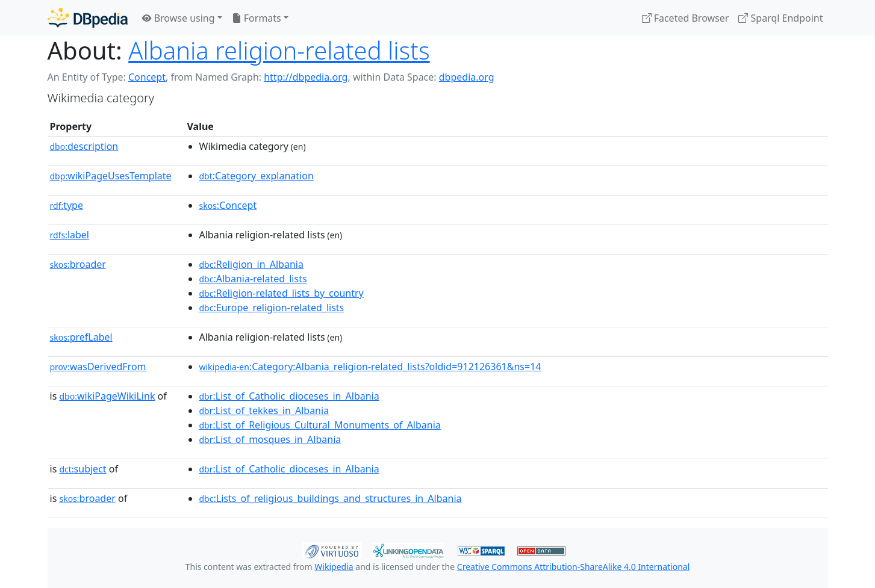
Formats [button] (257, 18)
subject (83, 469)
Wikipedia (334, 567)
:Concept (228, 205)
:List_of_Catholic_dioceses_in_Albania (289, 396)
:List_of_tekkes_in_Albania (264, 410)
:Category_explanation (257, 176)
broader (78, 264)
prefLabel (81, 337)
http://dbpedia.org (306, 77)
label (70, 235)
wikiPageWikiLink (107, 396)
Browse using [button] (179, 18)
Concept (147, 77)
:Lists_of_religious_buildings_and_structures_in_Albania (331, 498)
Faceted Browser (686, 18)
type (67, 205)
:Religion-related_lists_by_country (282, 293)
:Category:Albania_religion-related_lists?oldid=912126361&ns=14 (370, 367)
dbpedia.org (467, 77)
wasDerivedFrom (98, 367)
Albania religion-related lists (279, 50)
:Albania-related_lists (253, 279)
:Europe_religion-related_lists (272, 308)
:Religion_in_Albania (251, 264)
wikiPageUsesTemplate (111, 176)
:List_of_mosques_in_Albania (270, 439)
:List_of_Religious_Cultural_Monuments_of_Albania (320, 425)
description (84, 146)
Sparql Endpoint (780, 18)
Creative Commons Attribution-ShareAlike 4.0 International (573, 567)
